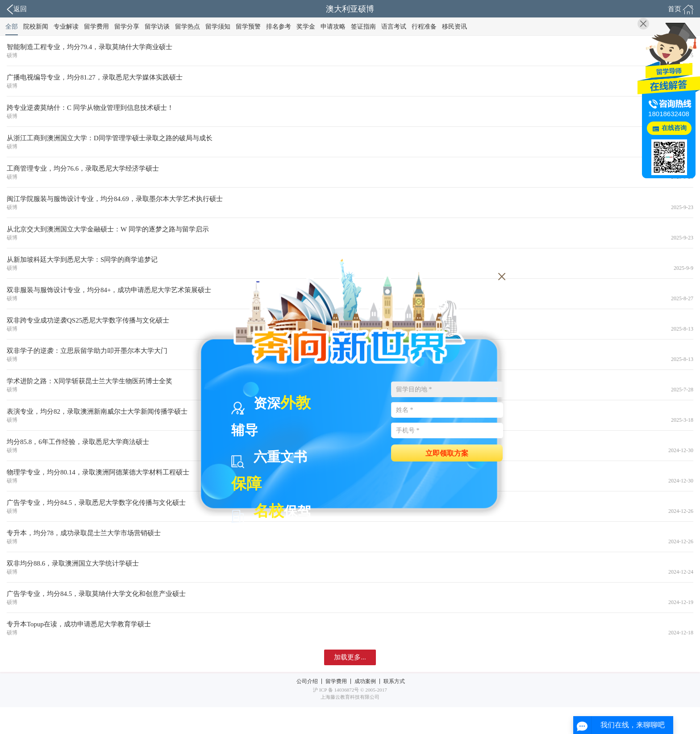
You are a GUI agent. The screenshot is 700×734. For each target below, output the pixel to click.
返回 (17, 9)
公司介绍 (307, 681)
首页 (681, 9)
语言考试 (394, 27)
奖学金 (306, 27)
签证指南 (363, 27)
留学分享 (127, 27)
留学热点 (187, 27)
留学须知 (218, 27)
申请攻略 (333, 27)
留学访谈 (157, 27)
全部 (12, 27)
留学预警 (248, 27)
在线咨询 (674, 128)
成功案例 (365, 681)
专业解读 (66, 27)
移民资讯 (454, 27)
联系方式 (394, 681)
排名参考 (279, 27)
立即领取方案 (447, 453)
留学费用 (96, 27)
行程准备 (424, 27)
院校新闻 (36, 27)
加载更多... (350, 657)
